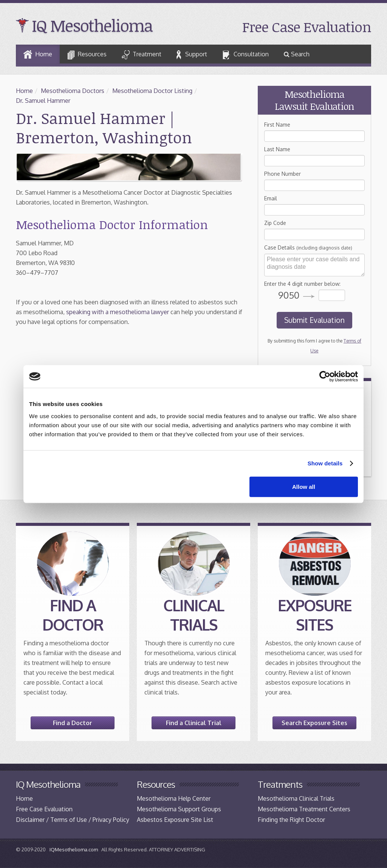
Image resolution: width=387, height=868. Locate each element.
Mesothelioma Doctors (73, 91)
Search (297, 54)
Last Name (277, 149)
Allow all (304, 486)
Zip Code (275, 223)
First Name (277, 125)
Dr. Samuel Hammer (43, 101)
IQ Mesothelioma (92, 25)
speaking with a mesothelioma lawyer (118, 312)
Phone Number (283, 174)
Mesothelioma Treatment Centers (304, 809)
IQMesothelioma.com (74, 849)
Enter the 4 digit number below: (302, 284)
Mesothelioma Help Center (174, 798)
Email (271, 198)
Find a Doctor (73, 723)
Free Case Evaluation (307, 27)
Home (38, 54)
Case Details (308, 247)
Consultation (245, 55)
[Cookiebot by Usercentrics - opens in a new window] (325, 377)
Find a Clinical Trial (194, 723)
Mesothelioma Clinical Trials (296, 798)
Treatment (142, 55)
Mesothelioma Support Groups (179, 809)
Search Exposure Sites (314, 723)
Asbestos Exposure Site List (175, 820)
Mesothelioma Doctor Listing (152, 91)
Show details (325, 463)
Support (192, 55)
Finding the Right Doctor (291, 820)
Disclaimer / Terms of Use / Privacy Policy (73, 820)
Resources (87, 55)
